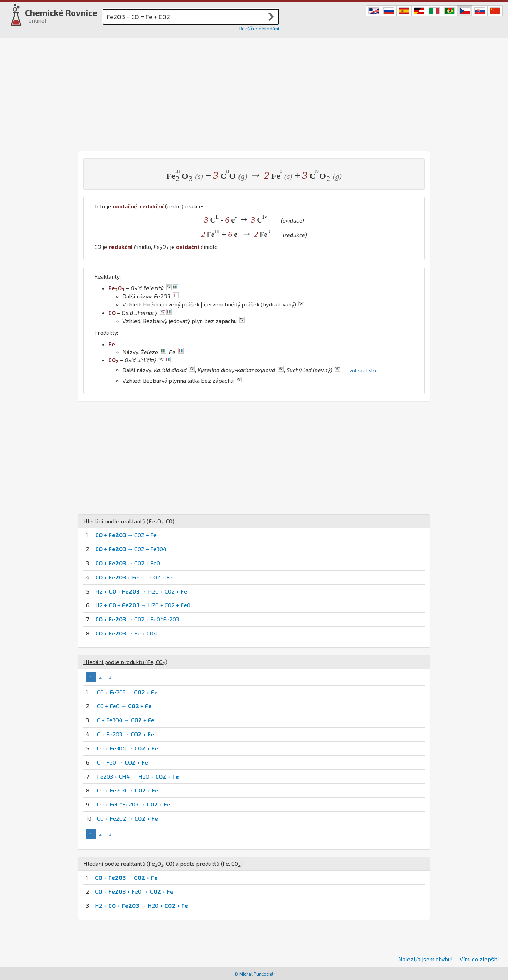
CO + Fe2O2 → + (128, 818)
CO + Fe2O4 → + (128, 790)
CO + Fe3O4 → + (128, 748)
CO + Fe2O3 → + (127, 692)
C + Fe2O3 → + (126, 734)
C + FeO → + (123, 762)
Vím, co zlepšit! (479, 959)
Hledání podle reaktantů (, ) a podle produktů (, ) (163, 863)
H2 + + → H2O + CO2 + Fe (141, 591)
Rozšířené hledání (259, 28)
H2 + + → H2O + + (141, 905)
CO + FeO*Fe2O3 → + (134, 804)
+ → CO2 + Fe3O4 (131, 549)
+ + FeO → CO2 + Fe (134, 577)
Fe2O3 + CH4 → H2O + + (138, 776)
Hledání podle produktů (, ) (125, 662)
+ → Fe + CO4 (126, 633)
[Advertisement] (254, 95)
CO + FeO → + (124, 706)
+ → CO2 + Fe (126, 535)
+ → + (126, 878)
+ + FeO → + (134, 891)
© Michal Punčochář (255, 974)
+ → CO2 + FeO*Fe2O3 (137, 619)
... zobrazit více (362, 370)
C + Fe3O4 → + (126, 720)
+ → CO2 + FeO (128, 563)
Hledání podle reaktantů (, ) (129, 521)
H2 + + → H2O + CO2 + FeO (143, 605)
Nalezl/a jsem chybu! (425, 959)
